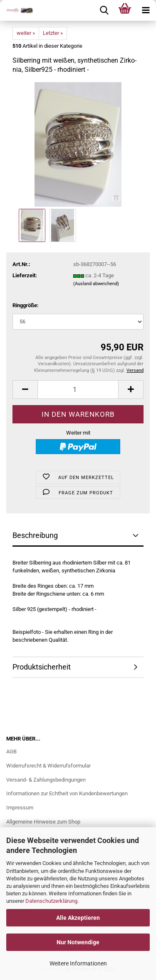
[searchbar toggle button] (104, 10)
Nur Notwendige (78, 942)
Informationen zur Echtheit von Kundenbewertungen (67, 793)
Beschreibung (35, 535)
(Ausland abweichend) (96, 284)
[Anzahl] (78, 390)
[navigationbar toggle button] (146, 10)
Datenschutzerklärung (51, 901)
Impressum (20, 808)
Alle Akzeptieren (78, 918)
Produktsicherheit (42, 667)
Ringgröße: (26, 305)
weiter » (26, 33)
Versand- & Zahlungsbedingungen (46, 780)
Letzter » (53, 33)
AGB (11, 751)
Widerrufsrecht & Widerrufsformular (48, 766)
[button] (25, 390)
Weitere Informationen (78, 963)
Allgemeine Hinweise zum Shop (43, 822)
